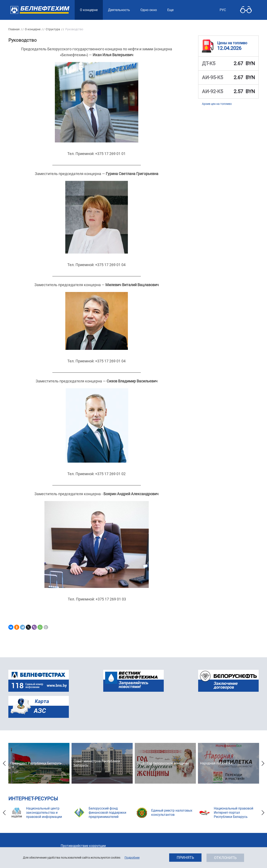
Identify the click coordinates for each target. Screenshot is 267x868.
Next (263, 763)
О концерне (33, 29)
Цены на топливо (232, 43)
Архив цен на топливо (217, 104)
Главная (14, 29)
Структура (53, 29)
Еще (170, 10)
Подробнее (132, 858)
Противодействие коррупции (83, 846)
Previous (4, 763)
